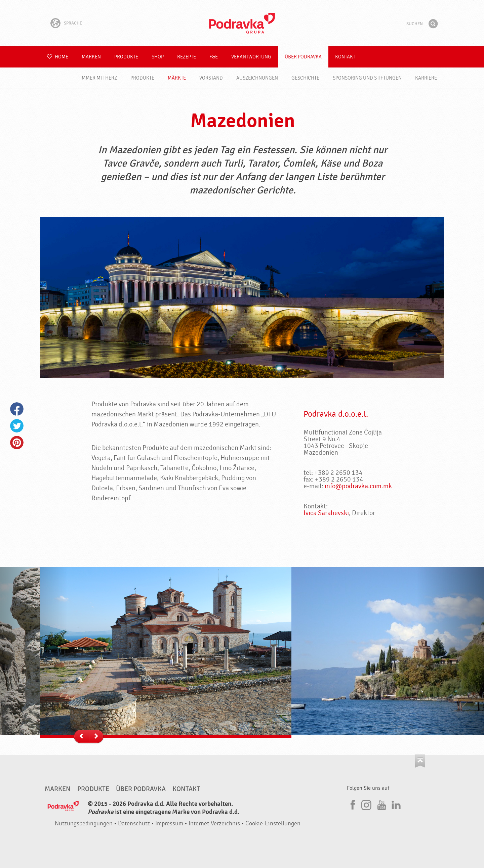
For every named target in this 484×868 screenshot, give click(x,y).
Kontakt (345, 57)
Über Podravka (303, 57)
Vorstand (211, 78)
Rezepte (187, 57)
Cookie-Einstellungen (273, 824)
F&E (214, 57)
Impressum (169, 824)
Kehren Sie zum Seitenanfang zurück (420, 761)
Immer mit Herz (99, 78)
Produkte (126, 57)
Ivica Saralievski (326, 513)
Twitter (17, 426)
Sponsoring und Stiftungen (367, 78)
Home (58, 57)
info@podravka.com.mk (358, 486)
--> (96, 737)
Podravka (242, 23)
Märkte (177, 78)
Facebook (17, 409)
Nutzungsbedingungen (84, 824)
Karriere (426, 78)
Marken (91, 57)
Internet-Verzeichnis (214, 824)
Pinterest (17, 443)
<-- (82, 737)
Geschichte (305, 78)
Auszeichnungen (257, 78)
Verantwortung (251, 57)
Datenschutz (134, 824)
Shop (158, 57)
